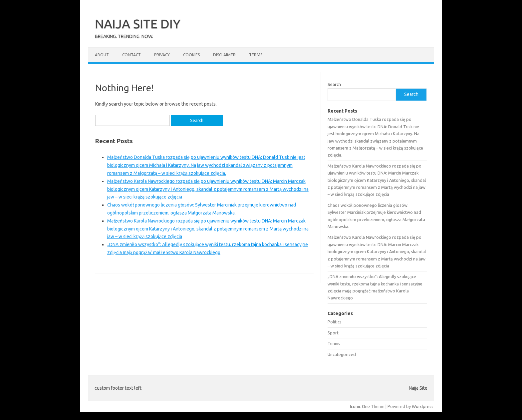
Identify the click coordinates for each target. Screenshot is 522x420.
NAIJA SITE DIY (138, 24)
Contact (131, 55)
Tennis (334, 343)
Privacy (162, 55)
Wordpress (423, 406)
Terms (256, 55)
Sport (333, 333)
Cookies (191, 55)
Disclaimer (224, 55)
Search (334, 84)
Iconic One (360, 406)
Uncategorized (342, 354)
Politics (335, 322)
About (102, 55)
